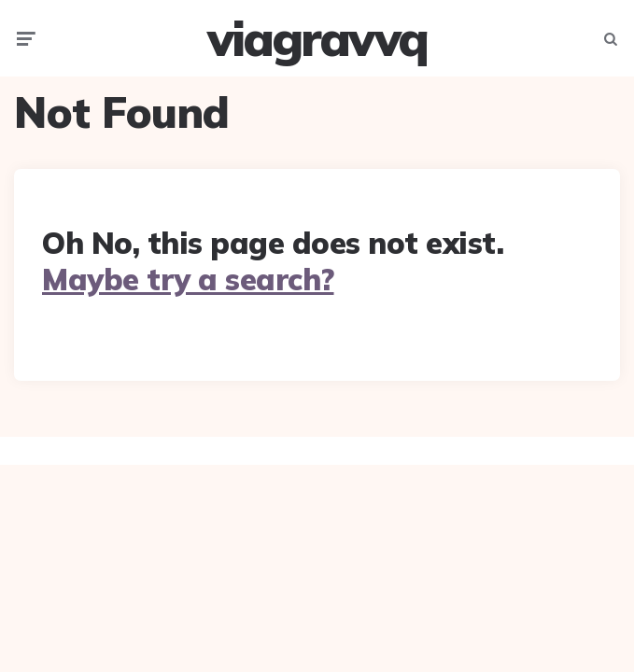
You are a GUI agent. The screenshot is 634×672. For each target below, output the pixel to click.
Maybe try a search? (188, 279)
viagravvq (317, 38)
